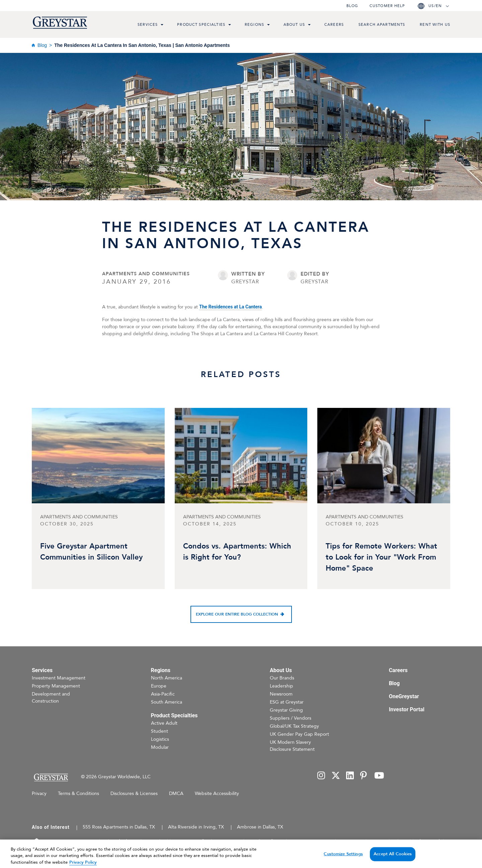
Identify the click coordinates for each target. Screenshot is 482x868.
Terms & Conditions (78, 793)
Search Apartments (382, 25)
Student (159, 731)
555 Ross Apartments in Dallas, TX (119, 827)
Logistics (160, 739)
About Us (294, 25)
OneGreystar (404, 696)
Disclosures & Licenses (134, 793)
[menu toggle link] (162, 25)
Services (148, 25)
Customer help (387, 6)
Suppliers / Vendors (291, 718)
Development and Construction (51, 698)
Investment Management (59, 678)
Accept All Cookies (393, 860)
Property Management (56, 686)
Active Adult (164, 723)
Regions (254, 25)
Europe (159, 686)
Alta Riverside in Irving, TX (196, 827)
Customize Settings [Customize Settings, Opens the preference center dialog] (343, 860)
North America (167, 678)
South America (167, 702)
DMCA (176, 793)
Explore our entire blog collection (237, 614)
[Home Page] (51, 777)
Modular (160, 747)
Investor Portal (407, 709)
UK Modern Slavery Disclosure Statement (292, 746)
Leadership (282, 686)
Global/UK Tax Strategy (294, 726)
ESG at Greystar (287, 702)
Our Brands (282, 678)
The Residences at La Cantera (230, 307)
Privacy (39, 793)
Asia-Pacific (163, 694)
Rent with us (435, 25)
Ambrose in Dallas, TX (260, 827)
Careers (334, 25)
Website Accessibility (217, 793)
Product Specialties (201, 25)
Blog (352, 6)
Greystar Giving (286, 710)
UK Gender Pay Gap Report (299, 734)
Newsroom (281, 694)
